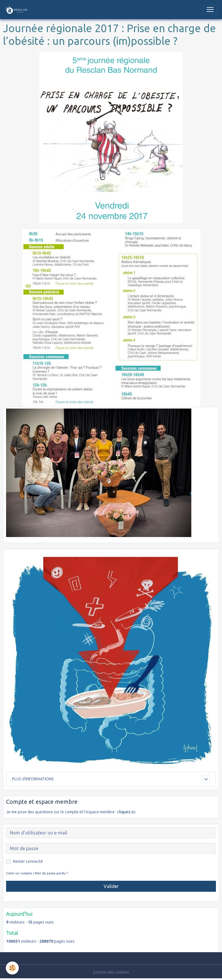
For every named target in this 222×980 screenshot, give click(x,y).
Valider (111, 886)
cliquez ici (126, 812)
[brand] (17, 10)
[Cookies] (12, 968)
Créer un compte (19, 873)
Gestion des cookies (111, 972)
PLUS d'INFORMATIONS (33, 779)
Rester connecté (28, 861)
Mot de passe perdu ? (51, 873)
